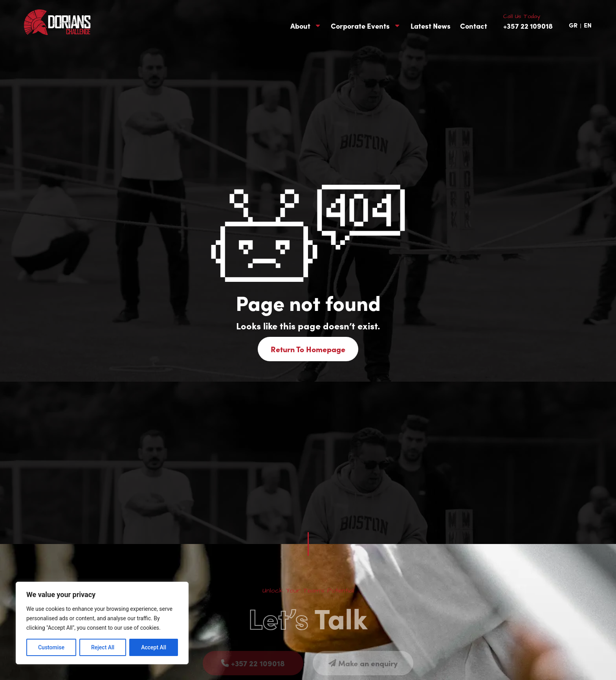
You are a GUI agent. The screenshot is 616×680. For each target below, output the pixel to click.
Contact (474, 26)
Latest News (431, 26)
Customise (51, 647)
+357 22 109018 (528, 26)
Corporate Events (366, 26)
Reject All (103, 647)
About (306, 26)
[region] (102, 623)
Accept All (154, 647)
